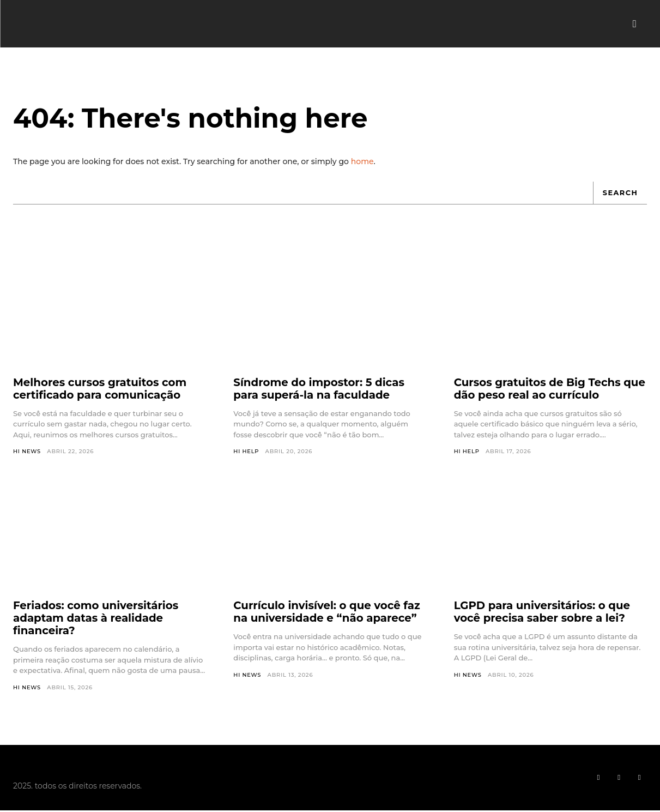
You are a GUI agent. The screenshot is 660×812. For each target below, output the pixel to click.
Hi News (27, 453)
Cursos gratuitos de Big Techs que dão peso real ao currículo (540, 390)
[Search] (620, 194)
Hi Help (246, 453)
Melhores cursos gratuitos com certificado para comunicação (101, 390)
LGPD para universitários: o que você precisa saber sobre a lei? (543, 613)
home (362, 163)
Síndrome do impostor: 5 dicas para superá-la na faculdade (320, 390)
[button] (634, 24)
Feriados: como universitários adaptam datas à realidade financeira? (97, 619)
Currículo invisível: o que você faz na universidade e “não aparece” (328, 613)
